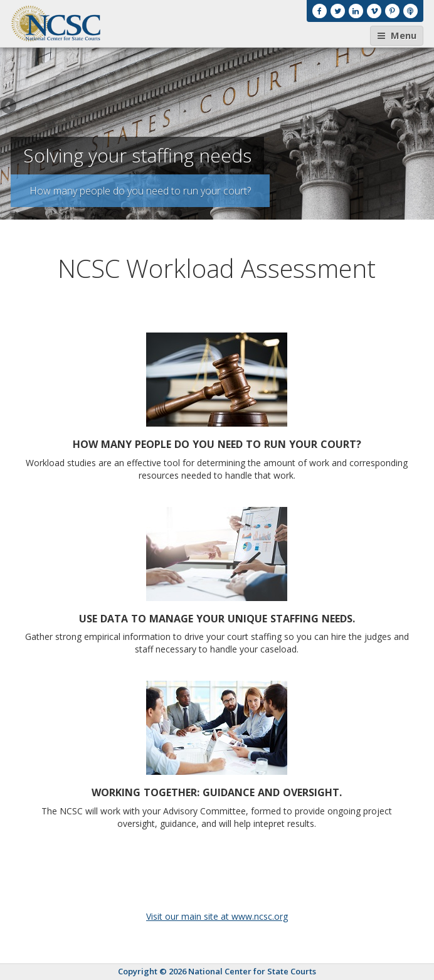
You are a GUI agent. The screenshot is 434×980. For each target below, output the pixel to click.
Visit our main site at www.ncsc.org (217, 916)
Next (425, 107)
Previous (9, 107)
